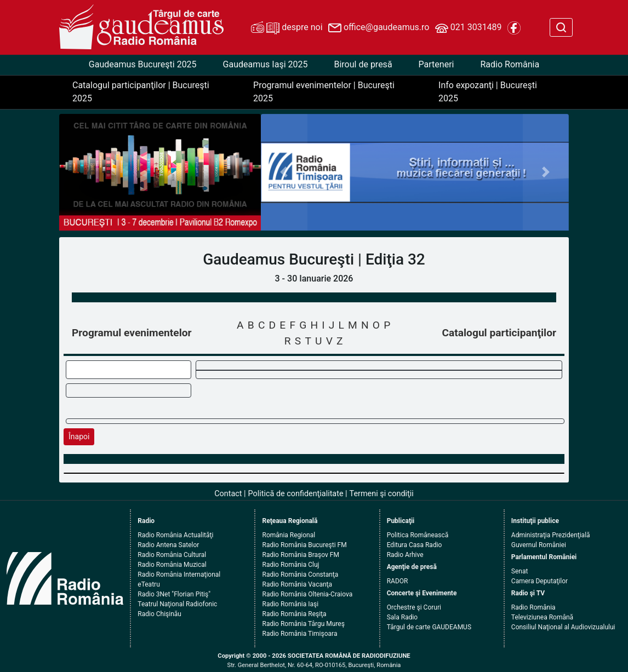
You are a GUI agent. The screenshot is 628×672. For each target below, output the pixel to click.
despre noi (287, 28)
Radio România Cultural (172, 555)
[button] (284, 173)
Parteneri (436, 64)
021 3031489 (469, 28)
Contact (228, 494)
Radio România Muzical (172, 565)
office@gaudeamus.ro (379, 28)
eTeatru (149, 584)
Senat (520, 571)
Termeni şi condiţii (382, 494)
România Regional (289, 535)
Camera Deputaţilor (539, 581)
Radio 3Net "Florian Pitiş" (174, 594)
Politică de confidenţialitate (296, 494)
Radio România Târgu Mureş (303, 624)
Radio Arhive (405, 555)
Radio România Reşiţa (294, 614)
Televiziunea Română (542, 617)
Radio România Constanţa (300, 575)
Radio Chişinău (159, 614)
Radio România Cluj (290, 565)
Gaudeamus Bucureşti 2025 (143, 64)
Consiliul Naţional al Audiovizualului (563, 627)
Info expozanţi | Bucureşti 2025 (488, 92)
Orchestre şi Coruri (414, 607)
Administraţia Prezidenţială (551, 535)
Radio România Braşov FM (300, 555)
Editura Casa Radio (415, 545)
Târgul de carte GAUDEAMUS (429, 627)
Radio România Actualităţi (175, 535)
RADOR (398, 581)
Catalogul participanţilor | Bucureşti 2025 (141, 92)
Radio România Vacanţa (297, 584)
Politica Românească (418, 535)
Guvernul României (539, 545)
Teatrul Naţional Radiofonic (177, 604)
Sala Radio (403, 617)
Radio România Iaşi (290, 604)
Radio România (510, 64)
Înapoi (79, 436)
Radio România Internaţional (179, 575)
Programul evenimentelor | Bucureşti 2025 (324, 92)
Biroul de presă (363, 64)
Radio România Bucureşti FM (304, 545)
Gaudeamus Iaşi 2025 (266, 64)
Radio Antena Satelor (168, 545)
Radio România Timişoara (299, 634)
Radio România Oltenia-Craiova (307, 594)
